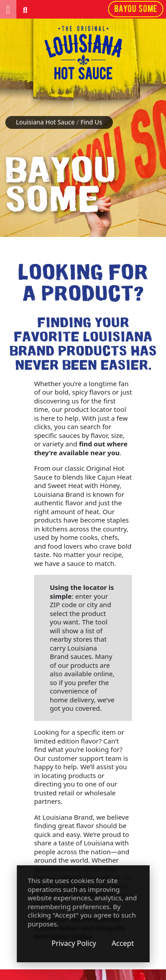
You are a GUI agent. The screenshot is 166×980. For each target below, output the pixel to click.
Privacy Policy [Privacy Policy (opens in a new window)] (74, 943)
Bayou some (136, 9)
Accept (123, 943)
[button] (8, 9)
